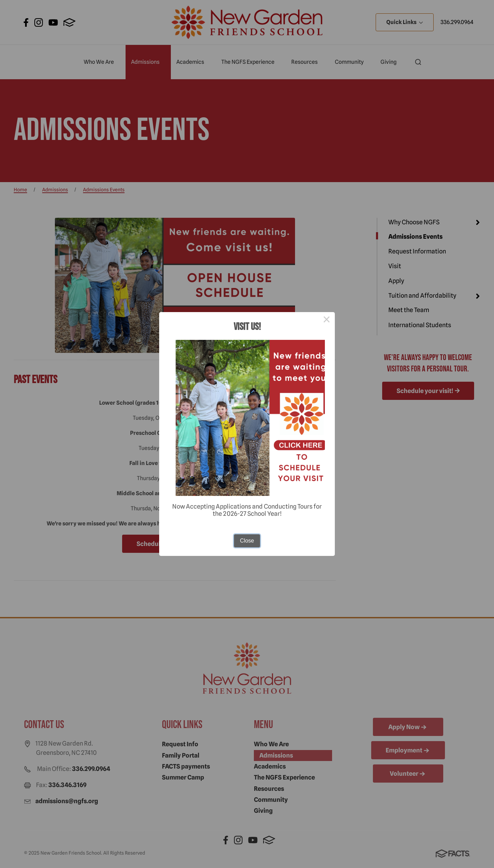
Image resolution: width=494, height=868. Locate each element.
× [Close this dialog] (327, 320)
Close (247, 541)
